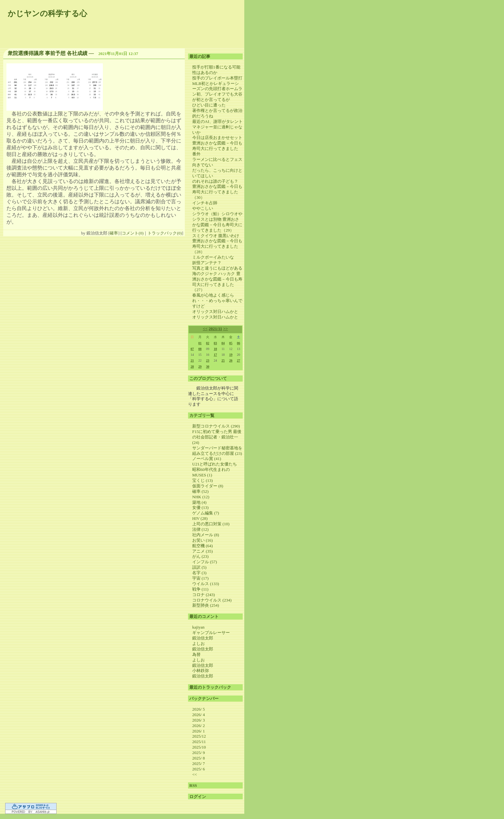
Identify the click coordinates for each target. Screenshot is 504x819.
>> (225, 329)
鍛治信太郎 (203, 638)
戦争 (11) (200, 589)
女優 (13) (200, 507)
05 (231, 343)
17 (215, 355)
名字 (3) (199, 573)
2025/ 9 (198, 753)
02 (208, 343)
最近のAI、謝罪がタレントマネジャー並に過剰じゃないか (217, 127)
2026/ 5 (198, 709)
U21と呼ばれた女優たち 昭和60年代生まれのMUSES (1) (217, 469)
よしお (198, 644)
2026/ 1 (198, 731)
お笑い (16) (203, 540)
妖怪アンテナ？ (207, 263)
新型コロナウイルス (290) (216, 426)
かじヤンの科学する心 (47, 14)
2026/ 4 (198, 715)
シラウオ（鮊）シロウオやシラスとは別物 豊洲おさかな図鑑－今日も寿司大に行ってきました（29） (217, 222)
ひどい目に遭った (209, 105)
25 (223, 360)
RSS (193, 785)
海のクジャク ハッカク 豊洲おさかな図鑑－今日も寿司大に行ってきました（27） (217, 282)
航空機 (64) (203, 546)
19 (231, 355)
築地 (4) (199, 502)
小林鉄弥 (201, 671)
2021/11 (215, 329)
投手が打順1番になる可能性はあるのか (216, 70)
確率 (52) (200, 491)
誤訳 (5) (199, 567)
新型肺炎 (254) (206, 605)
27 (239, 360)
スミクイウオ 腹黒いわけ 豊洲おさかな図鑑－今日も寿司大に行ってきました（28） (217, 244)
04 (223, 343)
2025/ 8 (198, 758)
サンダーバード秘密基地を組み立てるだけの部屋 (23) (217, 451)
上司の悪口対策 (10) (211, 524)
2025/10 (199, 747)
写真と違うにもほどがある (217, 268)
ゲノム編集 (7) (206, 513)
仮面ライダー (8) (208, 486)
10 (215, 349)
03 (215, 343)
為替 (196, 654)
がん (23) (200, 556)
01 (200, 343)
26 (231, 360)
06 (239, 343)
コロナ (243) (203, 595)
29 (200, 367)
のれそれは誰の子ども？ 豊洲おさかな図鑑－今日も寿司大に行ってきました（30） (217, 189)
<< (205, 329)
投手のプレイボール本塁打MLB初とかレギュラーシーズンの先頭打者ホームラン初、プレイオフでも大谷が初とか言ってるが (217, 89)
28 (192, 367)
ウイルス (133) (206, 584)
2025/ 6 (198, 769)
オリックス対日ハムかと (215, 312)
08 (200, 349)
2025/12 (199, 736)
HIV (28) (200, 518)
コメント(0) (133, 233)
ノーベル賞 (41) (207, 459)
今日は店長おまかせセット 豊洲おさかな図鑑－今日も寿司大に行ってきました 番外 (217, 146)
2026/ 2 (198, 726)
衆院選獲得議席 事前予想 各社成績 (48, 53)
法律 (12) (200, 529)
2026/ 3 (198, 720)
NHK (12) (201, 497)
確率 (114, 233)
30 (208, 367)
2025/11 (199, 742)
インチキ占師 (205, 203)
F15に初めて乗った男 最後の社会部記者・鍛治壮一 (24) (217, 437)
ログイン (198, 797)
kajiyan (198, 627)
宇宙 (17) (200, 578)
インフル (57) (205, 562)
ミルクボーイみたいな (213, 257)
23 (208, 360)
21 (192, 360)
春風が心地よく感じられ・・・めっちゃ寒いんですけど (217, 301)
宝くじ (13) (203, 480)
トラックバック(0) (165, 233)
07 (192, 349)
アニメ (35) (203, 551)
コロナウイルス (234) (212, 600)
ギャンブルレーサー (211, 633)
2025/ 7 (198, 764)
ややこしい (203, 208)
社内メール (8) (206, 535)
